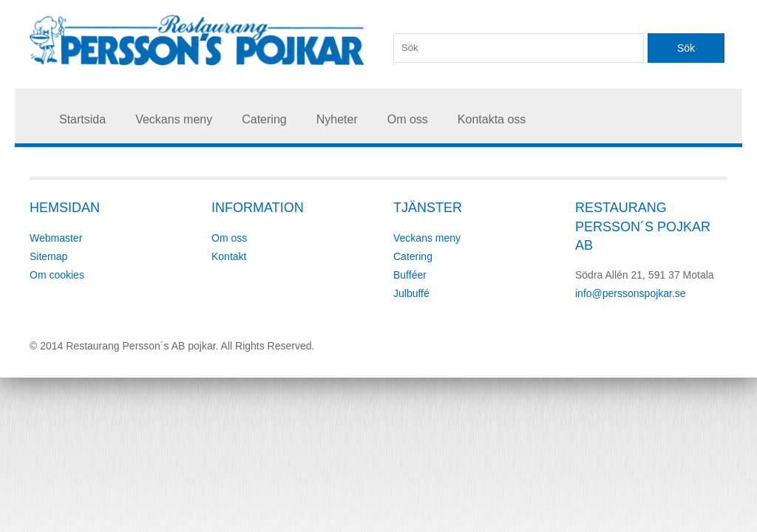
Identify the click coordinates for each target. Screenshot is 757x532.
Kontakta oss (492, 119)
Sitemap (48, 256)
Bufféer (410, 275)
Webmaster (56, 238)
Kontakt (229, 256)
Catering (264, 119)
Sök (686, 48)
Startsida (82, 119)
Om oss (408, 119)
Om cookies (57, 275)
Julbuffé (411, 293)
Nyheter (337, 119)
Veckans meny (174, 119)
